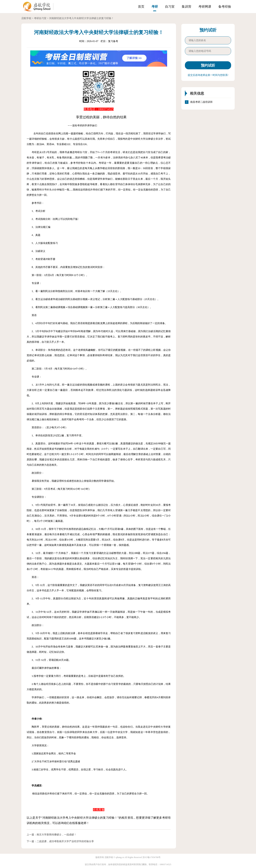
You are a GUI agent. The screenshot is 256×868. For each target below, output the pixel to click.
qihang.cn (120, 857)
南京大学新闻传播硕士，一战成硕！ (57, 835)
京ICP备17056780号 (152, 857)
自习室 (170, 7)
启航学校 (26, 18)
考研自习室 (40, 18)
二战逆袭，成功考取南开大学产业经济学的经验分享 (65, 841)
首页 (141, 7)
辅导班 (102, 633)
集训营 (186, 7)
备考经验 (225, 7)
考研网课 (205, 7)
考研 (155, 7)
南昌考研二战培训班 (201, 102)
